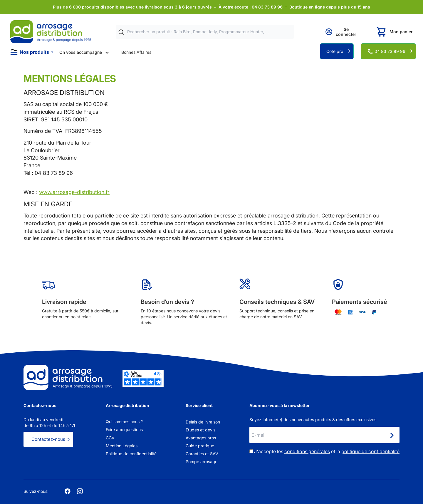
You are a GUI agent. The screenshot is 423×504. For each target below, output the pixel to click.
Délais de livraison (203, 422)
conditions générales (307, 451)
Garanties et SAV (202, 454)
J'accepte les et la (327, 451)
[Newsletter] (392, 436)
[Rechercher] (121, 32)
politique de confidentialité (370, 451)
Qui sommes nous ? (124, 422)
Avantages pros (201, 438)
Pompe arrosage (202, 462)
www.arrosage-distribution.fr (74, 192)
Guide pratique (200, 446)
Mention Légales (122, 446)
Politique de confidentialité (131, 454)
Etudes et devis (200, 430)
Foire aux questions (124, 430)
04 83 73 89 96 (390, 51)
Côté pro (335, 51)
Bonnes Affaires (136, 52)
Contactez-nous (48, 439)
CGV (110, 438)
